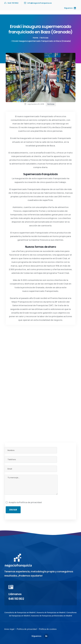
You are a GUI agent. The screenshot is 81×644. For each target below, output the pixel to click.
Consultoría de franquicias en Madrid (20, 612)
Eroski (13, 138)
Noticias (44, 38)
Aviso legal (9, 629)
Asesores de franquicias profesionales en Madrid (52, 616)
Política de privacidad (30, 502)
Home (35, 38)
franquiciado (47, 116)
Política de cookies (47, 629)
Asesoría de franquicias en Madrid (51, 612)
